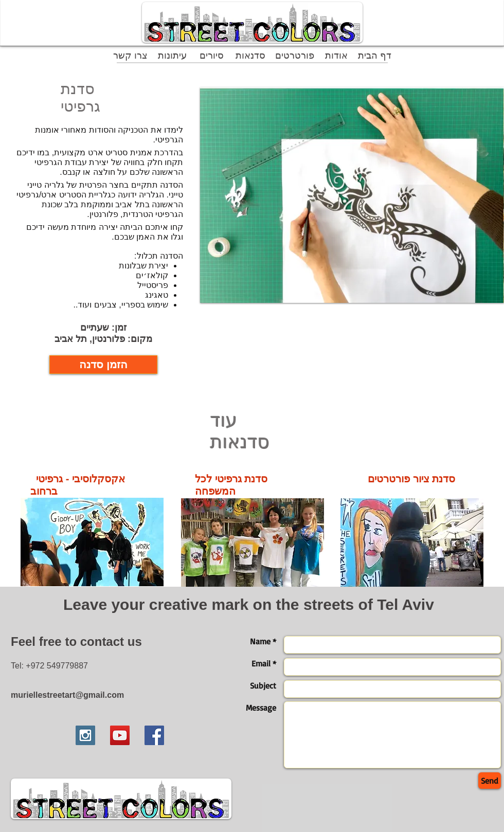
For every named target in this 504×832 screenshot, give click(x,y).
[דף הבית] (375, 55)
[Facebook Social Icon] (154, 735)
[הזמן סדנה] (103, 365)
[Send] (490, 781)
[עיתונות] (172, 55)
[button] (352, 195)
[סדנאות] (250, 55)
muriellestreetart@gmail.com (67, 695)
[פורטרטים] (295, 55)
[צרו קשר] (130, 55)
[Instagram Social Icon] (85, 735)
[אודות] (336, 55)
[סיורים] (212, 55)
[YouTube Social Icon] (120, 735)
